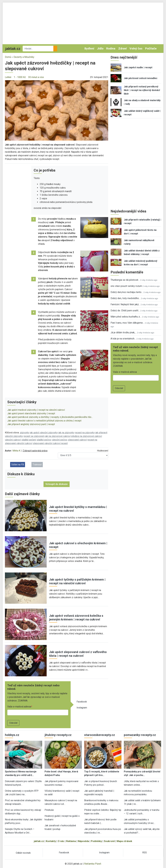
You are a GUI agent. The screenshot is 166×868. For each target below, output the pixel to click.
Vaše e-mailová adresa (19, 707)
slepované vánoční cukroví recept (50, 443)
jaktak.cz (39, 841)
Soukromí (109, 841)
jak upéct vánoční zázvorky (44, 433)
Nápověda (83, 841)
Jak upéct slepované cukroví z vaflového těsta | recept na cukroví (78, 654)
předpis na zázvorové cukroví (87, 436)
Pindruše (49, 810)
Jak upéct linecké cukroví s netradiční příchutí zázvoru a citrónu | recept (44, 421)
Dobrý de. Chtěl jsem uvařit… (125, 311)
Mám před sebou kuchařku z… (126, 317)
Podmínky (96, 841)
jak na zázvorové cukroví (58, 436)
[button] (57, 110)
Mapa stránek (124, 841)
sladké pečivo (44, 440)
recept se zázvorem (34, 436)
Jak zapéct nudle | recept (138, 67)
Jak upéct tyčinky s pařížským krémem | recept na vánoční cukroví (77, 581)
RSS (145, 853)
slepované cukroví (77, 440)
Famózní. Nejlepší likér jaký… (125, 304)
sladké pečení (29, 440)
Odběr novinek (23, 853)
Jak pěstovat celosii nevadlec (141, 78)
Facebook (82, 702)
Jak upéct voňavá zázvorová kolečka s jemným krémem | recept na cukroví (76, 618)
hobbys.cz (12, 735)
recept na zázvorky (85, 433)
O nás (61, 841)
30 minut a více (36, 77)
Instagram (82, 708)
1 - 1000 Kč (20, 77)
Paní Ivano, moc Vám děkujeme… (127, 323)
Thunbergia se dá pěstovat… (125, 280)
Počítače (151, 48)
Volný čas (136, 48)
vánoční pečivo (60, 440)
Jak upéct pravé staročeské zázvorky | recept (31, 413)
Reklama (71, 841)
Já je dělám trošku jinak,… (124, 332)
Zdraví (122, 48)
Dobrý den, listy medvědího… (125, 298)
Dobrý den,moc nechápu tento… (127, 292)
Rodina (111, 48)
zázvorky (25, 433)
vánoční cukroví (13, 440)
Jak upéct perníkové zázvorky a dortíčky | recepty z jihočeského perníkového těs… (50, 417)
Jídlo (100, 48)
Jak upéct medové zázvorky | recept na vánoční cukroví (36, 410)
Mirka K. (17, 451)
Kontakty (51, 841)
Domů (8, 57)
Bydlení (89, 48)
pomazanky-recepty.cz (140, 735)
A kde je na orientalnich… (123, 339)
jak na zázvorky (66, 433)
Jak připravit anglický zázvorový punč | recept (31, 424)
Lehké (8, 77)
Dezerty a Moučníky (24, 57)
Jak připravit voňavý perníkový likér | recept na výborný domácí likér (142, 90)
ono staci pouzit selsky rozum (126, 286)
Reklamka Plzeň (93, 864)
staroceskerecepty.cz (100, 735)
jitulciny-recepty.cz (58, 735)
